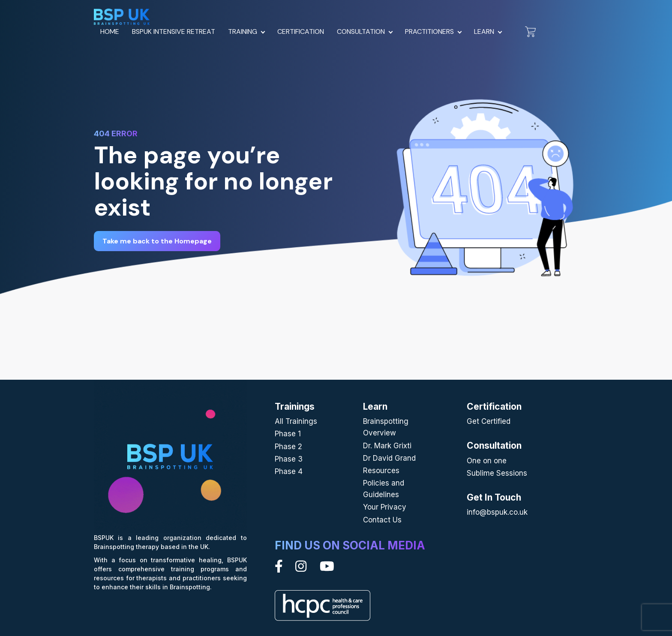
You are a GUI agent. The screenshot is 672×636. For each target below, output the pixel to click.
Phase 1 (288, 434)
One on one (487, 461)
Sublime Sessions (497, 473)
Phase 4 (289, 471)
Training (243, 31)
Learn (484, 31)
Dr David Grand (389, 458)
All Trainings (296, 421)
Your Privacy (385, 507)
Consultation (361, 31)
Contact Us (382, 520)
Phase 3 (289, 459)
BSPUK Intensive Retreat (174, 31)
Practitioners (429, 31)
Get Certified (489, 421)
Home (110, 31)
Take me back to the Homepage (157, 241)
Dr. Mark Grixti (387, 446)
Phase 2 (288, 447)
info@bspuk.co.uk (497, 512)
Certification (301, 31)
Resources (381, 471)
